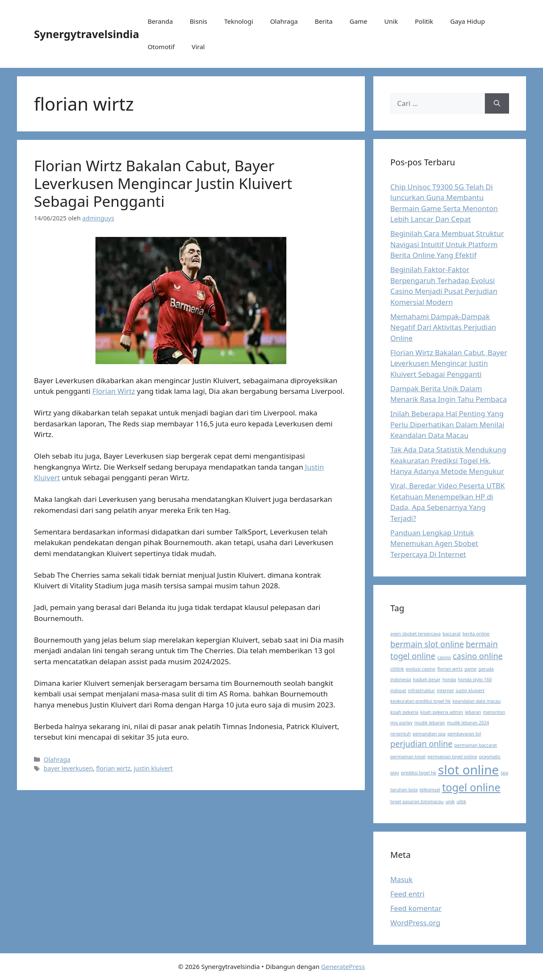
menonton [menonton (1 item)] (494, 712)
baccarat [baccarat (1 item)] (452, 634)
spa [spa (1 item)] (504, 773)
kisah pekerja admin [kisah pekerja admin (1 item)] (442, 712)
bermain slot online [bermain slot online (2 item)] (427, 644)
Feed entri (407, 894)
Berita (324, 21)
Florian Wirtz (114, 391)
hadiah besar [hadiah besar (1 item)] (427, 679)
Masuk (402, 879)
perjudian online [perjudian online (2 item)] (421, 744)
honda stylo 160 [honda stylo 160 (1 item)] (475, 679)
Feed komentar (416, 908)
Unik (391, 21)
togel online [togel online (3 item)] (471, 787)
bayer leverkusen (68, 768)
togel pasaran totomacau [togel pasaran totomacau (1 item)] (417, 802)
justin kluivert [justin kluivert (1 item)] (470, 690)
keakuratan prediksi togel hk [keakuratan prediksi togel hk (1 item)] (420, 701)
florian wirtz (113, 768)
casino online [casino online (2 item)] (478, 656)
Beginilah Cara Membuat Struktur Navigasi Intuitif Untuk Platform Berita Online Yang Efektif (447, 244)
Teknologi (238, 21)
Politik (424, 21)
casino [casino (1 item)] (444, 657)
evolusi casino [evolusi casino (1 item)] (421, 669)
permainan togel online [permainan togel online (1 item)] (452, 757)
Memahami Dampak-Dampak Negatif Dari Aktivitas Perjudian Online (443, 327)
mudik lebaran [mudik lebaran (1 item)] (430, 723)
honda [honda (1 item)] (449, 679)
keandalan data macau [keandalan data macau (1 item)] (477, 701)
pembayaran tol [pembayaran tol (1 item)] (464, 734)
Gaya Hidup (467, 21)
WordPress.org (415, 923)
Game (358, 21)
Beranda (160, 21)
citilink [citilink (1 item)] (397, 669)
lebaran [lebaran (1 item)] (473, 712)
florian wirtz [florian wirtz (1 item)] (450, 669)
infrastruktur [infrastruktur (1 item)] (422, 690)
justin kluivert (153, 768)
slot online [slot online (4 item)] (469, 770)
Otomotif (161, 47)
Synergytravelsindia (87, 34)
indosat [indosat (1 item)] (398, 690)
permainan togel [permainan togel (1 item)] (408, 757)
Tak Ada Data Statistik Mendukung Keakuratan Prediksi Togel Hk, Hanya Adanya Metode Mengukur (448, 460)
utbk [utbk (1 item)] (461, 802)
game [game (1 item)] (471, 669)
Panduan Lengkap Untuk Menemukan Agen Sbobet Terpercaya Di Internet (434, 543)
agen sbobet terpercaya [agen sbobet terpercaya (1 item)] (416, 634)
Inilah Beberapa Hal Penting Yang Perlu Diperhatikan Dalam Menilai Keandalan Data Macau (447, 424)
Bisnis (198, 21)
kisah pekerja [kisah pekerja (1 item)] (404, 712)
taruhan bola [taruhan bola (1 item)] (404, 790)
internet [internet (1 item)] (445, 690)
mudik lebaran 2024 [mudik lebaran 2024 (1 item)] (468, 723)
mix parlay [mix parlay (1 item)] (401, 723)
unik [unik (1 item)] (450, 802)
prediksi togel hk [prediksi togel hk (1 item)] (418, 773)
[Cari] (497, 103)
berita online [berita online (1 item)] (476, 634)
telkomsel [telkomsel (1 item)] (430, 790)
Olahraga (284, 21)
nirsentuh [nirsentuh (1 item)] (400, 734)
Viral (198, 47)
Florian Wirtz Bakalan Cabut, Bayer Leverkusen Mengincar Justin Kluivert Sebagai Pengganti (163, 183)
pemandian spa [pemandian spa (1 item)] (429, 734)
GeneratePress (343, 966)
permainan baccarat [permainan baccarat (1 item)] (476, 745)
